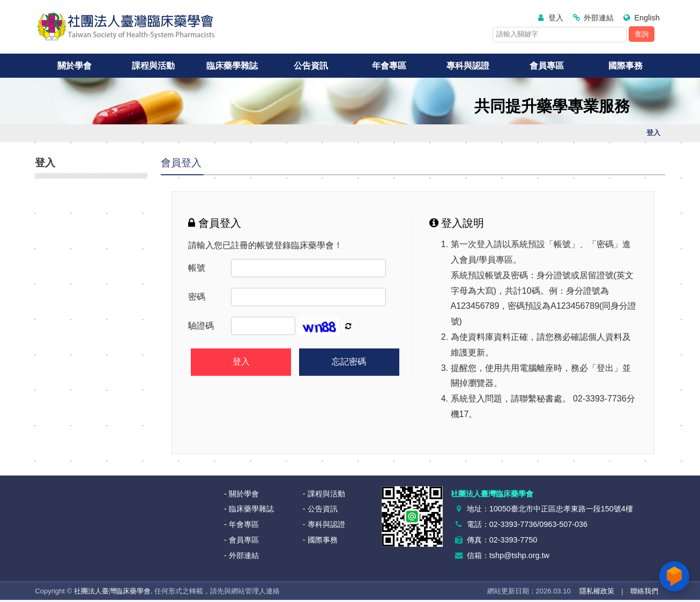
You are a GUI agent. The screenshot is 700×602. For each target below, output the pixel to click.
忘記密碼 (349, 362)
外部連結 (599, 18)
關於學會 (75, 66)
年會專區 (389, 66)
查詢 (642, 34)
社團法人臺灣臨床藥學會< (126, 27)
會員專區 (547, 66)
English (647, 18)
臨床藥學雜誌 (232, 66)
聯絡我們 (644, 591)
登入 (556, 18)
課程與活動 (153, 66)
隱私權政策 (597, 591)
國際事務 (625, 66)
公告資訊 (311, 66)
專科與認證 (468, 66)
